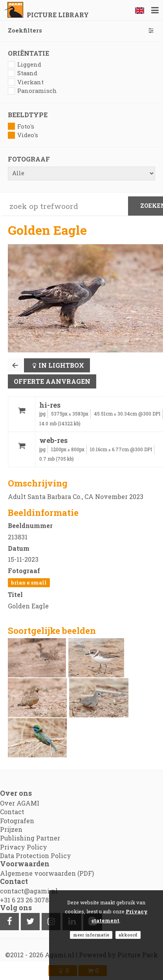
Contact (12, 812)
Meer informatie (91, 935)
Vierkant (26, 82)
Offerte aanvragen (52, 381)
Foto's (21, 126)
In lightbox (61, 365)
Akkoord (128, 935)
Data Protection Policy (36, 856)
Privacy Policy (24, 847)
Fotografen (17, 821)
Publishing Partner (30, 838)
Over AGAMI (20, 803)
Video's (23, 135)
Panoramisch (32, 91)
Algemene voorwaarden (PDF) (47, 873)
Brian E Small (29, 583)
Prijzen (11, 829)
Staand (23, 73)
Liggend (25, 64)
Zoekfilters (81, 30)
